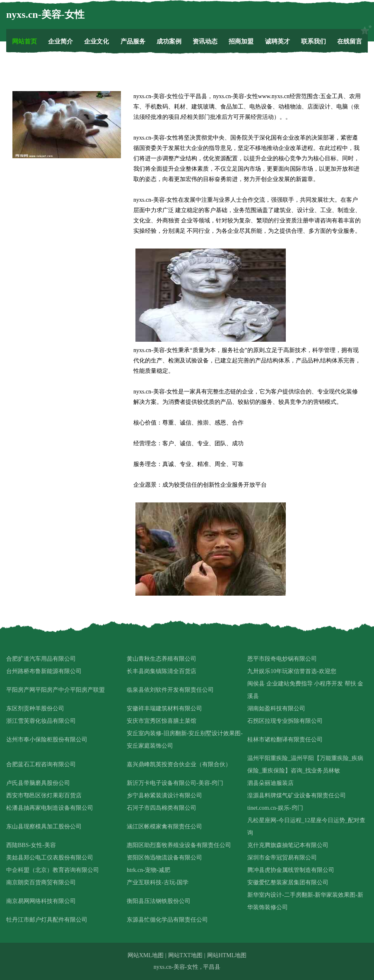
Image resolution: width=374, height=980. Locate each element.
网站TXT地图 (185, 955)
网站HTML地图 (227, 955)
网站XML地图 (146, 955)
